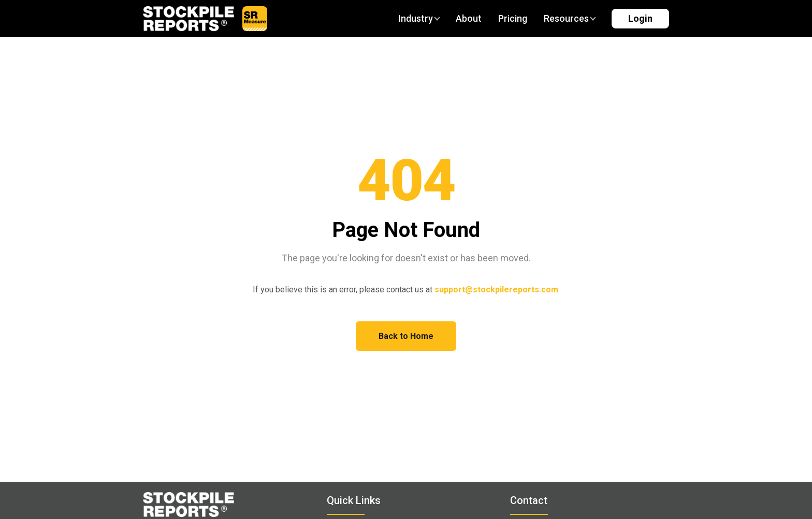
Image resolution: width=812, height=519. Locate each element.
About (469, 18)
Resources (569, 18)
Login (640, 18)
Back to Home (406, 336)
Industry (419, 18)
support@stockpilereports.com (496, 290)
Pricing (513, 18)
